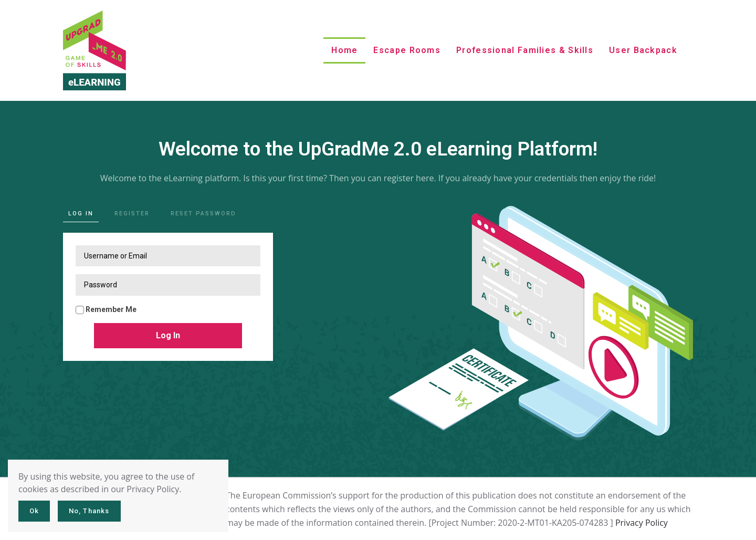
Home (344, 50)
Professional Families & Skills (525, 50)
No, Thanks (89, 511)
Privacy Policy (642, 523)
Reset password (203, 214)
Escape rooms (407, 50)
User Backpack (643, 50)
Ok (34, 511)
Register (132, 214)
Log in (81, 214)
